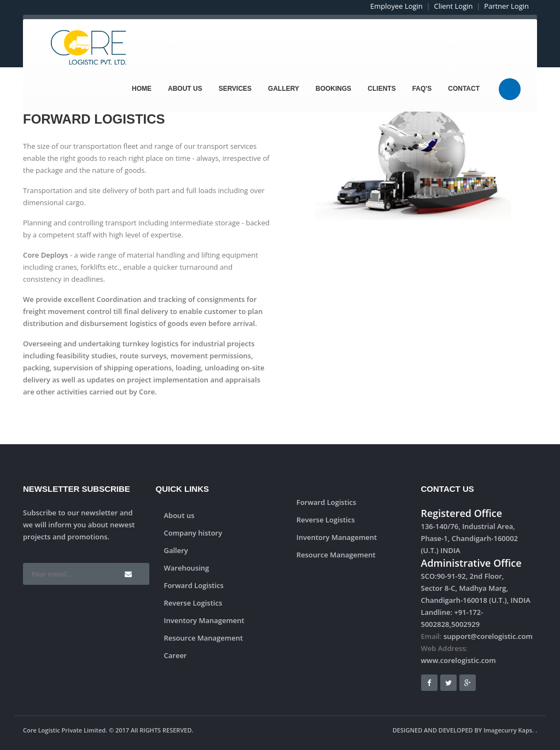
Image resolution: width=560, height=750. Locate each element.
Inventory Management (204, 620)
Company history (193, 533)
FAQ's (422, 89)
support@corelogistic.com (488, 636)
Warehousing (187, 568)
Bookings (333, 89)
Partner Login (506, 6)
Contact (464, 89)
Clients (381, 89)
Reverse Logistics (193, 603)
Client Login (454, 6)
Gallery (284, 89)
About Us (185, 89)
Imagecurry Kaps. (509, 730)
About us (179, 515)
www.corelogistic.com (459, 660)
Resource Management (204, 638)
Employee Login (396, 6)
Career (176, 655)
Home (142, 89)
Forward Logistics (194, 585)
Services (235, 89)
